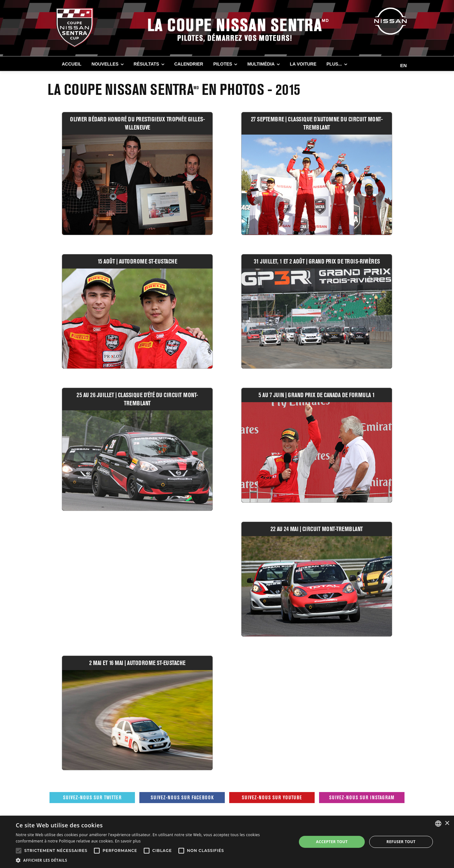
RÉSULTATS (146, 64)
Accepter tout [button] (332, 842)
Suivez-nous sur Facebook (182, 797)
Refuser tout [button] (401, 842)
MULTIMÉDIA (261, 64)
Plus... (334, 64)
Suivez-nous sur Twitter (92, 797)
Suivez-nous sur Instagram (362, 797)
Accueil (72, 64)
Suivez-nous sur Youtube (272, 797)
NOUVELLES (105, 64)
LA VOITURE (303, 64)
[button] (152, 860)
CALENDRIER (189, 64)
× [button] (447, 823)
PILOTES (223, 64)
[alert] (227, 842)
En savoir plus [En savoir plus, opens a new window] (128, 841)
